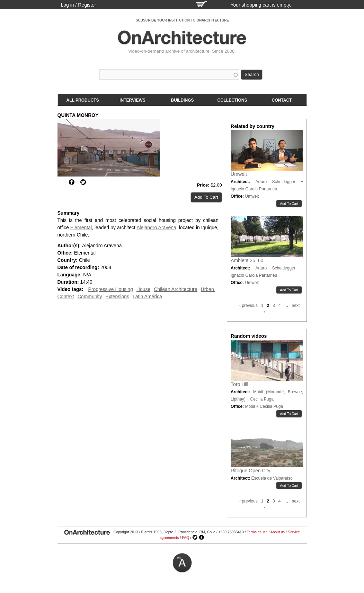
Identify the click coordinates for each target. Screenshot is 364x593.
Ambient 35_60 (247, 260)
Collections (232, 100)
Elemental (81, 227)
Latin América (147, 296)
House (143, 289)
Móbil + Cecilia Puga (264, 406)
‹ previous (248, 306)
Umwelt (239, 174)
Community (90, 296)
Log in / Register (79, 5)
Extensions (117, 296)
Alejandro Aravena (156, 227)
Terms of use (257, 532)
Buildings (183, 100)
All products (83, 100)
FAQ (185, 538)
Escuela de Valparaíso (272, 478)
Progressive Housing (111, 289)
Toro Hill (239, 384)
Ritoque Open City (250, 471)
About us (278, 532)
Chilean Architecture (175, 289)
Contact (282, 100)
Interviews (132, 100)
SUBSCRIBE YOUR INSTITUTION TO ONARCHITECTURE (182, 20)
